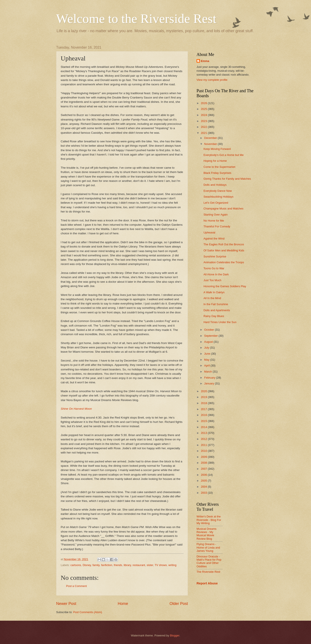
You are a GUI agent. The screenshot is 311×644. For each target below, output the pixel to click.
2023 (204, 121)
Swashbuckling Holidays (218, 197)
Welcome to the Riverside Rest (136, 19)
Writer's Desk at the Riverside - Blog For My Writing (209, 520)
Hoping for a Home (215, 161)
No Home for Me (214, 221)
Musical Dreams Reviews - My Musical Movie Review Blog (206, 534)
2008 (204, 463)
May (207, 360)
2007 (204, 469)
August (209, 342)
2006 (204, 475)
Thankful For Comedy (217, 226)
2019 (204, 397)
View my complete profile (212, 80)
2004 (204, 487)
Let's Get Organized (216, 203)
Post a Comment (76, 586)
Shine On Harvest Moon (76, 409)
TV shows (161, 565)
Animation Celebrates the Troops (224, 262)
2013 (204, 433)
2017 (204, 409)
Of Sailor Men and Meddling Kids (224, 250)
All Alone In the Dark (216, 274)
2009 (204, 457)
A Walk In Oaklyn (214, 292)
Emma (205, 61)
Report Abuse (207, 583)
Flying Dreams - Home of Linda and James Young (208, 547)
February (210, 378)
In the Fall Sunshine (216, 304)
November (211, 144)
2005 (204, 481)
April (207, 366)
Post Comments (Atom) (88, 612)
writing (172, 565)
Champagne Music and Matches (223, 209)
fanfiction (107, 565)
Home (123, 604)
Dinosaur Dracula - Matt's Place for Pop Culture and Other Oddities (209, 561)
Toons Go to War (214, 268)
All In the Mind (212, 298)
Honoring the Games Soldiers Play (225, 286)
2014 (204, 427)
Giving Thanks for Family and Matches (227, 179)
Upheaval (209, 232)
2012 (204, 439)
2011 (204, 445)
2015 (204, 421)
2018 (204, 403)
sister (150, 565)
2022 (204, 127)
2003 (204, 493)
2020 (204, 391)
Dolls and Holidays (215, 185)
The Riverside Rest (208, 572)
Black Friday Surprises (217, 173)
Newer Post (66, 604)
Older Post (179, 604)
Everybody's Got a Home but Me (224, 155)
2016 (204, 415)
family (96, 565)
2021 (204, 133)
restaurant (139, 565)
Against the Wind (214, 239)
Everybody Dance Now (218, 191)
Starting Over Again (216, 215)
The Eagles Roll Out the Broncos (224, 244)
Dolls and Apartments (217, 310)
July (207, 348)
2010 (204, 451)
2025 (204, 109)
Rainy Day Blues (214, 316)
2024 (204, 115)
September (211, 336)
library (127, 565)
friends (118, 565)
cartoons (76, 565)
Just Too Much (212, 280)
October (209, 330)
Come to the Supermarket (219, 167)
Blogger (175, 635)
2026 (204, 103)
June (208, 354)
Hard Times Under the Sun (220, 322)
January (209, 383)
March (208, 372)
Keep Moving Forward (217, 149)
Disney (87, 565)
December (211, 138)
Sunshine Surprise (215, 256)
